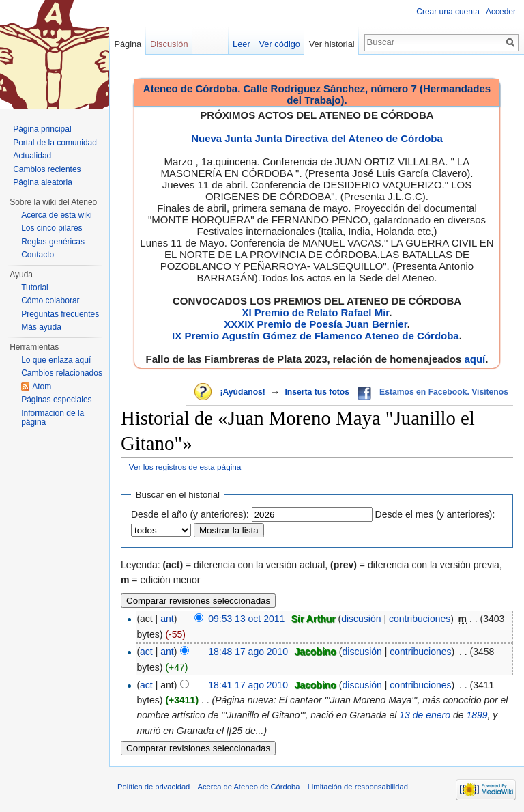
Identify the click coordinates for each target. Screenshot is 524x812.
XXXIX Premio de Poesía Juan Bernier (315, 324)
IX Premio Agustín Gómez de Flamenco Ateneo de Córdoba (316, 336)
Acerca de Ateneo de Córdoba (249, 787)
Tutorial (35, 288)
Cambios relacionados (62, 373)
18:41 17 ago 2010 (248, 685)
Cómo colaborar (50, 300)
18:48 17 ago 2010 (248, 652)
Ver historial (332, 44)
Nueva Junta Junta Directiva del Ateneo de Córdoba (317, 138)
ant (167, 619)
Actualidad (32, 156)
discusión (361, 619)
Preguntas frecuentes (60, 314)
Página (128, 44)
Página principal (42, 129)
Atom (42, 387)
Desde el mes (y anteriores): (435, 514)
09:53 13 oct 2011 (246, 619)
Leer (242, 44)
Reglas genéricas (53, 242)
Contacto (38, 255)
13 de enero (425, 715)
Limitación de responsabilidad (358, 787)
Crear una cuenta (448, 12)
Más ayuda (41, 327)
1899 (477, 715)
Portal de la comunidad (55, 143)
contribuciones (420, 619)
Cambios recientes (47, 169)
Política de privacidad (154, 787)
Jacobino (315, 652)
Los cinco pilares (52, 228)
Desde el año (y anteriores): (190, 514)
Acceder (501, 12)
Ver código (280, 44)
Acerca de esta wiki (56, 215)
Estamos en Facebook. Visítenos (444, 392)
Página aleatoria (43, 182)
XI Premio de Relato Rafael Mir (315, 312)
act (146, 652)
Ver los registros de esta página (185, 467)
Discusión (169, 44)
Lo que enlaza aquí (56, 360)
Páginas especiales (56, 400)
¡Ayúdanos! (242, 392)
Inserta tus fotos (317, 392)
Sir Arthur (314, 619)
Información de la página (53, 418)
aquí (475, 359)
